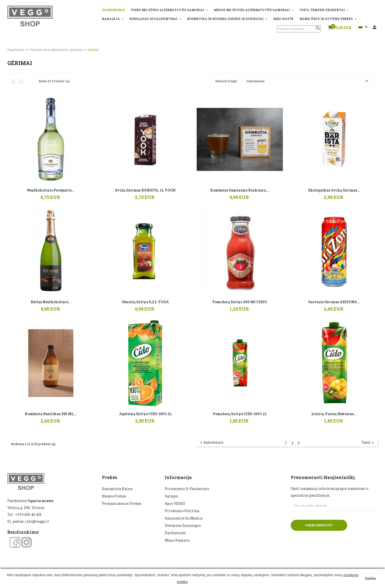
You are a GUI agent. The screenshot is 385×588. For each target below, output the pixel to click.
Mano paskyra (177, 540)
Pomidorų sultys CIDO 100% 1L (240, 414)
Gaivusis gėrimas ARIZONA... (334, 302)
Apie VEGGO (175, 503)
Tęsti (368, 443)
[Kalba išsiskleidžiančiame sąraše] (364, 27)
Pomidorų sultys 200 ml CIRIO (240, 302)
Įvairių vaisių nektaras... (334, 414)
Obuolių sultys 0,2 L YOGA (145, 302)
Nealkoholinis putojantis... (51, 190)
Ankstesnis (211, 443)
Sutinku (370, 578)
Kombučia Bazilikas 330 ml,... (51, 414)
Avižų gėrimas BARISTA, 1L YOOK (145, 190)
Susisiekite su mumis (184, 518)
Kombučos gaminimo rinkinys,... (240, 190)
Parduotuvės (175, 533)
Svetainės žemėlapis (183, 526)
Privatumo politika (182, 511)
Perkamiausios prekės (122, 503)
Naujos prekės (114, 496)
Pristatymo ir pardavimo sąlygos (187, 492)
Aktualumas (308, 81)
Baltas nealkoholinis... (51, 302)
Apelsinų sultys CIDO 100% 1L (145, 414)
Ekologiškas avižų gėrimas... (334, 190)
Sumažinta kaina (117, 489)
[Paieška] (299, 29)
